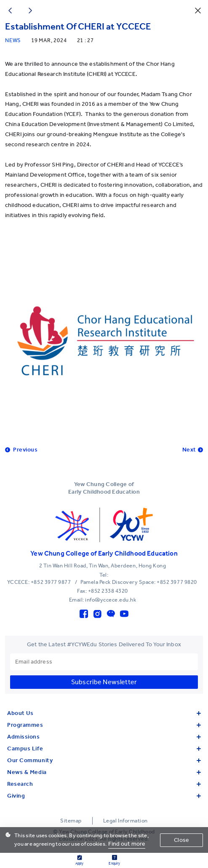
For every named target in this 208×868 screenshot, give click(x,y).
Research (104, 784)
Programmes (104, 725)
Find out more (127, 844)
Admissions (104, 737)
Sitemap (71, 821)
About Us (104, 713)
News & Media (104, 772)
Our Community (104, 760)
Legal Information (125, 821)
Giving (104, 796)
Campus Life (104, 748)
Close (181, 840)
